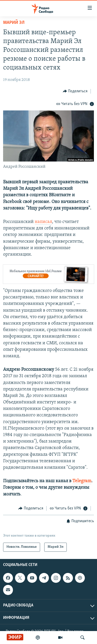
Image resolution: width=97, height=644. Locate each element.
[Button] (75, 91)
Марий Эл (14, 23)
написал (43, 222)
